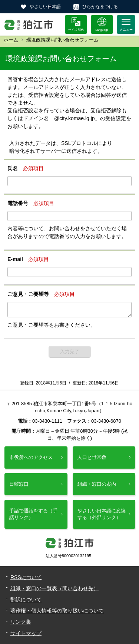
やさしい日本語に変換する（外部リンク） (102, 514)
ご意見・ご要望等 (28, 294)
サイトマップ (26, 633)
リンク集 (21, 622)
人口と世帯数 (92, 457)
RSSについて (26, 577)
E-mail (15, 259)
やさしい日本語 (45, 7)
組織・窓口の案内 (97, 484)
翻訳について (26, 600)
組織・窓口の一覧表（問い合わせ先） (54, 588)
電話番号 (18, 203)
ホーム (11, 40)
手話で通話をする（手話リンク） (33, 514)
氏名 (13, 168)
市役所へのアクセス (31, 457)
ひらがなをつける (100, 7)
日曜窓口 (19, 484)
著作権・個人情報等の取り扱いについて (57, 611)
